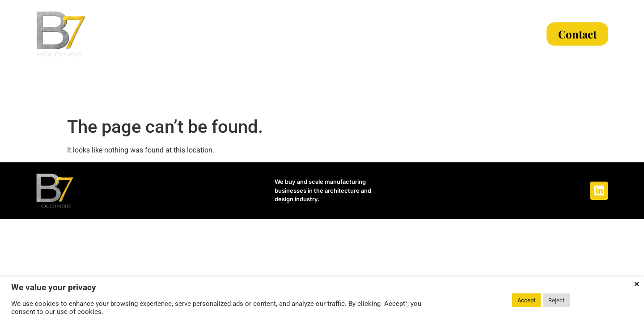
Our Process (319, 34)
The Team (392, 34)
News (447, 34)
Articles (497, 34)
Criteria (251, 34)
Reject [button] (556, 300)
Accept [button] (526, 300)
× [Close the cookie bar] (637, 284)
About (199, 34)
